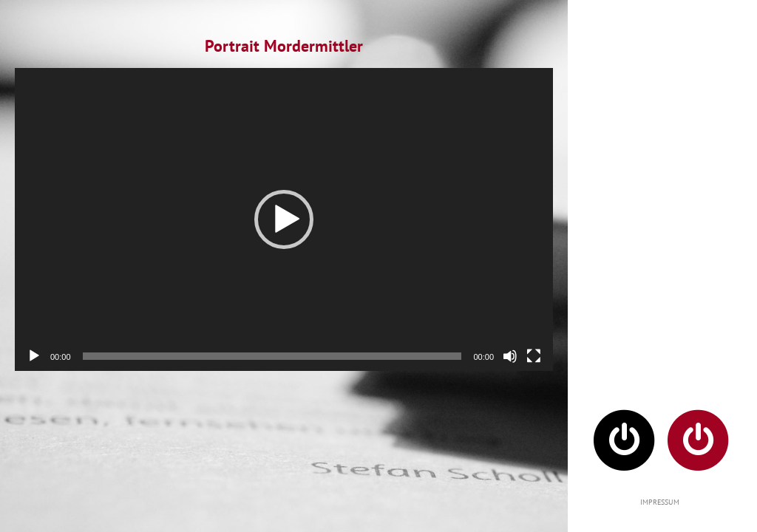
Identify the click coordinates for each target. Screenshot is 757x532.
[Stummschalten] (510, 356)
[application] (284, 219)
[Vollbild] (534, 356)
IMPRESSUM (660, 502)
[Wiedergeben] (34, 356)
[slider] (272, 356)
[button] (284, 219)
